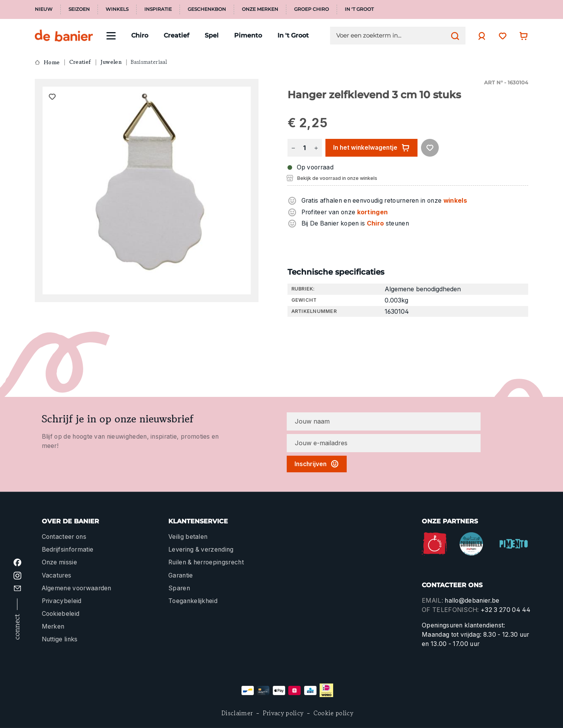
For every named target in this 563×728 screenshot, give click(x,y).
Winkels (117, 9)
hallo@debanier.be (472, 601)
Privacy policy (283, 713)
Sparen (179, 588)
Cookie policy (333, 713)
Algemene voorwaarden (77, 588)
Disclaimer (237, 713)
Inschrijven (317, 464)
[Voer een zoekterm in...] (392, 36)
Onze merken (260, 9)
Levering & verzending (201, 549)
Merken (53, 626)
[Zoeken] (453, 36)
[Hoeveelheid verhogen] (316, 148)
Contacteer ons (64, 537)
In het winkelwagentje (371, 148)
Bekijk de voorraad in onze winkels (337, 178)
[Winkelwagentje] (522, 36)
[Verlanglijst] (501, 36)
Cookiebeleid (61, 614)
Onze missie (59, 562)
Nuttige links (60, 639)
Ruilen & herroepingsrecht (206, 562)
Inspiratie (158, 9)
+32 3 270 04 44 (506, 610)
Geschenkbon (207, 9)
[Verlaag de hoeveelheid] (293, 148)
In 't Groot (359, 9)
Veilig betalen (188, 537)
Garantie (181, 575)
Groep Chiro (311, 9)
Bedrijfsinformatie (68, 549)
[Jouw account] (480, 36)
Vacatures (57, 575)
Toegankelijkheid (193, 601)
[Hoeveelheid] (305, 148)
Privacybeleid (62, 601)
